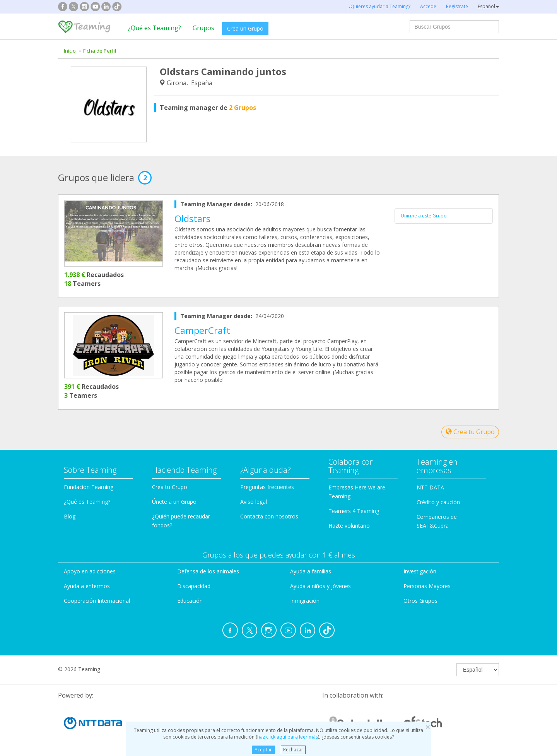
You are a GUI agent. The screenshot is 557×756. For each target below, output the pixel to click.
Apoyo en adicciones (90, 571)
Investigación (420, 571)
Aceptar (263, 750)
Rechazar (293, 750)
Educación (190, 601)
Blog (70, 516)
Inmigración (305, 601)
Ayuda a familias (311, 571)
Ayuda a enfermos (87, 586)
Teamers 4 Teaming (354, 511)
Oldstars (192, 218)
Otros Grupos (420, 601)
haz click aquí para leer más (288, 737)
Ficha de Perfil (100, 51)
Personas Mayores (427, 586)
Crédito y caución (438, 502)
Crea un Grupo (245, 28)
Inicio (70, 51)
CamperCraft (202, 330)
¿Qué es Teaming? (155, 28)
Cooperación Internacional (97, 601)
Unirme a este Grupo (424, 216)
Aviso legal (254, 502)
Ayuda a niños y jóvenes (320, 586)
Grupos (203, 28)
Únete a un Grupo (174, 502)
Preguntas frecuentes (267, 487)
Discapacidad (194, 586)
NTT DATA (430, 487)
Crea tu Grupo (470, 432)
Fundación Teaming (89, 487)
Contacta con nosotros (269, 516)
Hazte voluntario (349, 526)
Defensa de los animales (208, 571)
